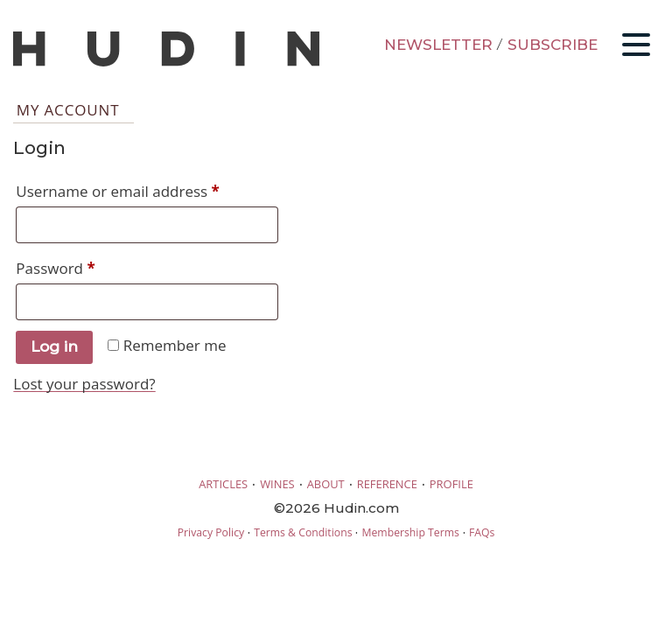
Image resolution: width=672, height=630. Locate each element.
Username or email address (147, 189)
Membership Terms (410, 532)
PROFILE (451, 484)
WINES (277, 484)
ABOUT (326, 484)
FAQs (482, 532)
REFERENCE (387, 484)
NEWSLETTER (438, 45)
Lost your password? (84, 384)
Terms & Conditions (303, 532)
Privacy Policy (211, 532)
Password (86, 266)
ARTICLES (223, 484)
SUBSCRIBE (553, 45)
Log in (54, 346)
